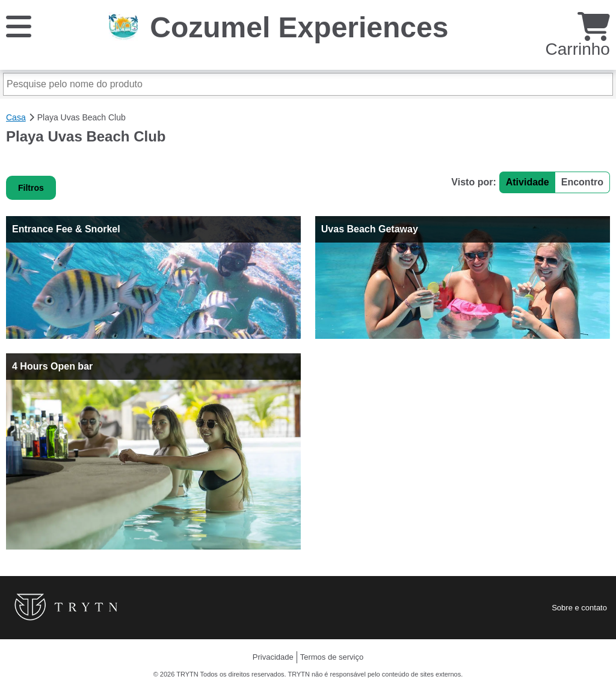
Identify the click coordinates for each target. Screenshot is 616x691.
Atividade (528, 182)
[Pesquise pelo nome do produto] (308, 84)
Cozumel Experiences (299, 27)
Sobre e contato (579, 608)
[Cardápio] (19, 26)
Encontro (582, 182)
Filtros (31, 188)
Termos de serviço (332, 657)
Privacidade (273, 657)
